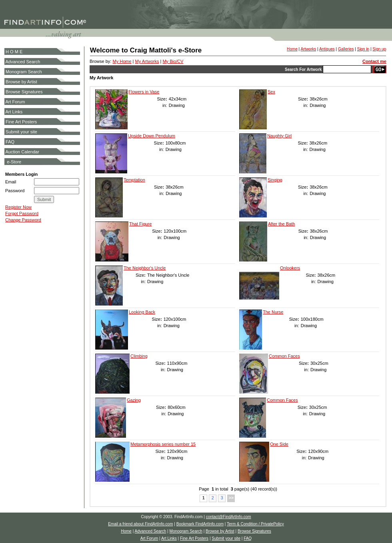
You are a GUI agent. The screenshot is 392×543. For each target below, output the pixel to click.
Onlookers (290, 268)
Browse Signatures (24, 92)
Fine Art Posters (21, 122)
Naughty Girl (279, 136)
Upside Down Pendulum (152, 136)
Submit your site (21, 132)
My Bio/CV (173, 61)
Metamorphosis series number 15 (163, 444)
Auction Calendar (22, 152)
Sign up (379, 49)
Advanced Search (23, 62)
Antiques (327, 49)
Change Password (23, 220)
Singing (275, 180)
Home (292, 49)
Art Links (14, 112)
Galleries (346, 49)
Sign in (363, 49)
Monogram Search (24, 72)
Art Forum (15, 102)
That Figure (140, 224)
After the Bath (281, 224)
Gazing (134, 400)
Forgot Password (22, 213)
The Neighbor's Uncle (145, 268)
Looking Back (142, 312)
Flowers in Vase (144, 92)
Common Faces (284, 356)
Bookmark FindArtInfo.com (200, 524)
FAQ (10, 142)
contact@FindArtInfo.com (229, 517)
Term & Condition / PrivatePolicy (255, 524)
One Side (279, 444)
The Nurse (273, 312)
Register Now (18, 207)
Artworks (308, 49)
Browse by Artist (21, 82)
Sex (271, 92)
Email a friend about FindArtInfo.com (140, 524)
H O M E (14, 52)
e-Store (14, 162)
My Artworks (147, 61)
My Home (122, 61)
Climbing (139, 356)
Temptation (134, 180)
